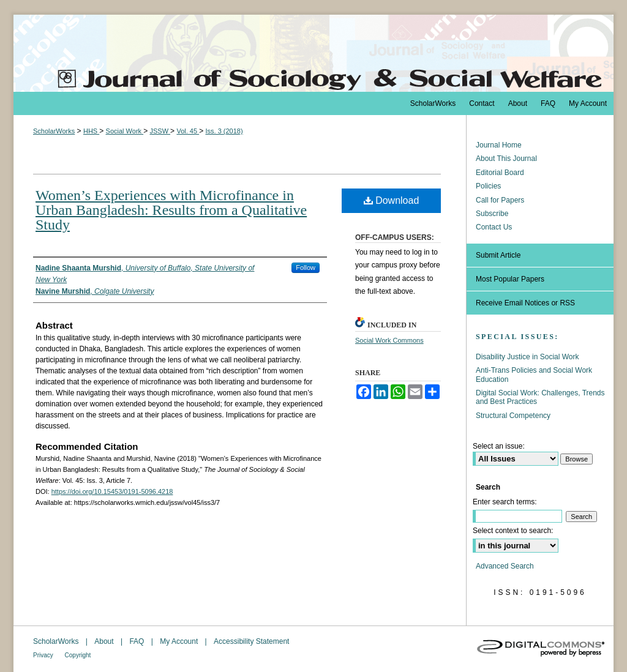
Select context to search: (513, 531)
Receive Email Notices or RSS (525, 303)
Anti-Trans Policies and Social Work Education (534, 375)
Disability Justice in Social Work (528, 357)
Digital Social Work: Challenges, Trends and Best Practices (540, 397)
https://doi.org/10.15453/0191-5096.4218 (112, 491)
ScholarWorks (54, 131)
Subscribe (492, 214)
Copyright (78, 655)
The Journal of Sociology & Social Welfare (313, 53)
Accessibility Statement (251, 641)
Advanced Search (505, 566)
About (105, 641)
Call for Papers (500, 200)
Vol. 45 (188, 131)
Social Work (125, 131)
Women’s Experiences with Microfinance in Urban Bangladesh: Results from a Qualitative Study (171, 210)
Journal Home (499, 145)
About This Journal (506, 159)
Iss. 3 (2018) (224, 131)
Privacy (44, 655)
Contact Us (494, 227)
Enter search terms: (505, 502)
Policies (488, 186)
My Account (180, 641)
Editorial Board (500, 173)
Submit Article (498, 255)
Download (392, 200)
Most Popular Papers (510, 279)
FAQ (137, 641)
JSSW (160, 131)
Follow (306, 267)
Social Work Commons (389, 340)
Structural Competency (513, 416)
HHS (91, 131)
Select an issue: (499, 446)
